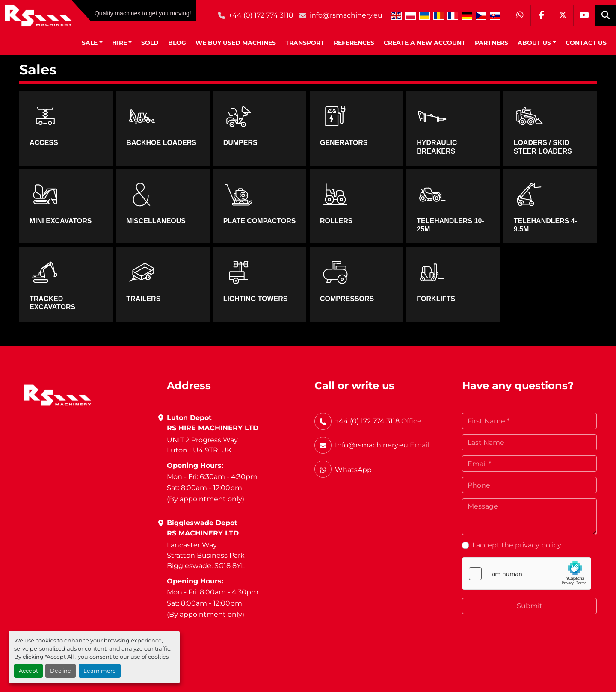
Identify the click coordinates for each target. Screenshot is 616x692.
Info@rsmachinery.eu (372, 445)
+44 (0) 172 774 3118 (261, 15)
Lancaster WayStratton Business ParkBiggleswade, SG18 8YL (206, 555)
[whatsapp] (520, 15)
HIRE (120, 43)
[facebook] (541, 15)
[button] (92, 43)
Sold (150, 43)
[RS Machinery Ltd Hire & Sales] (58, 395)
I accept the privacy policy (517, 545)
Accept (28, 671)
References (354, 43)
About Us (534, 43)
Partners (492, 43)
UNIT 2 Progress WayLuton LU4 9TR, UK (202, 445)
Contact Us (586, 43)
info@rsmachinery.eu (346, 15)
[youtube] (584, 15)
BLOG (177, 43)
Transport (305, 43)
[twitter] (563, 15)
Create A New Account (425, 43)
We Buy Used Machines (236, 43)
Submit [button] (530, 606)
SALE (90, 43)
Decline (61, 671)
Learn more (100, 671)
